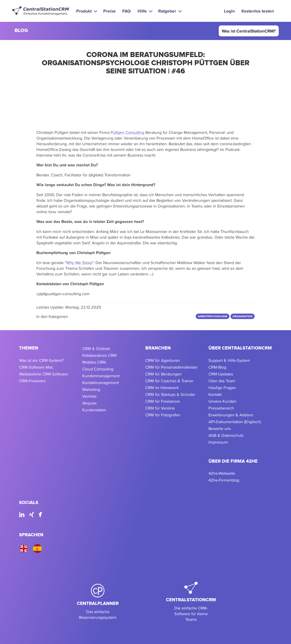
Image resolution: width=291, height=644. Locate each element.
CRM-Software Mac (36, 367)
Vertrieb (89, 396)
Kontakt (215, 394)
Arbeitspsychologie (213, 316)
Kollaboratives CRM (99, 355)
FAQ (127, 11)
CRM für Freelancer (163, 401)
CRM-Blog (217, 367)
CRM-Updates (221, 374)
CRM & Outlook (96, 348)
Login (229, 11)
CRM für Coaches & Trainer (169, 381)
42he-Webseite (222, 473)
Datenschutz (233, 435)
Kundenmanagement (101, 376)
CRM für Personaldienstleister (172, 367)
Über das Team (222, 381)
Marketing (91, 389)
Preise (109, 11)
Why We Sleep (79, 263)
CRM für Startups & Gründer (170, 394)
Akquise (89, 403)
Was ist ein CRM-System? (41, 360)
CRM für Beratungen (163, 374)
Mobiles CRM (94, 362)
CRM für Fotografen (163, 415)
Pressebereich (221, 408)
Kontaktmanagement (101, 383)
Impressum (218, 442)
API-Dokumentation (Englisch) (235, 422)
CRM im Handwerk (162, 388)
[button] (86, 11)
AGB (212, 435)
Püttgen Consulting (127, 132)
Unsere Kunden (222, 401)
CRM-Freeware (32, 381)
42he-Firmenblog (224, 480)
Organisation (243, 316)
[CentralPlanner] (98, 602)
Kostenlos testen (258, 11)
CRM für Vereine (160, 408)
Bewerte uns (220, 428)
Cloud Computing (98, 369)
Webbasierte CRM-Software (43, 374)
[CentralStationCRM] (191, 602)
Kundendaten (94, 410)
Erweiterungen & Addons (231, 415)
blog (21, 31)
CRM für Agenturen (163, 360)
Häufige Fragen (222, 388)
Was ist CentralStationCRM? (249, 31)
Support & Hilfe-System (229, 360)
